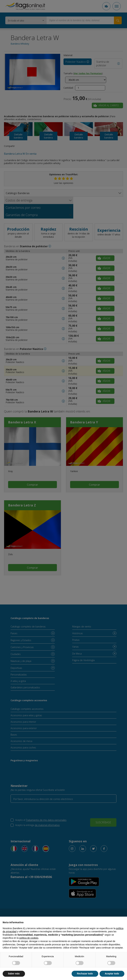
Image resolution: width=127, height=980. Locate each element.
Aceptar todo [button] (112, 974)
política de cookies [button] (29, 938)
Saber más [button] (14, 974)
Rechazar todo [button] (85, 974)
